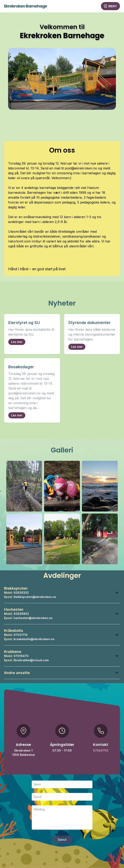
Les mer (17, 342)
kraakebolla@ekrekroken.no (34, 639)
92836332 (21, 593)
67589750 (101, 750)
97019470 (21, 656)
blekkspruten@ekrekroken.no (35, 597)
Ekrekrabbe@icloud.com (31, 660)
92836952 (21, 614)
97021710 (21, 635)
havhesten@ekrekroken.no (33, 618)
